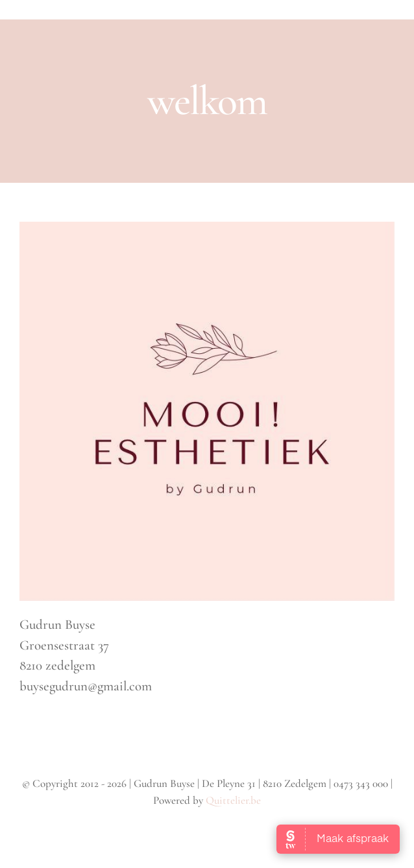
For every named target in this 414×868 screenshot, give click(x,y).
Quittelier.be (233, 800)
